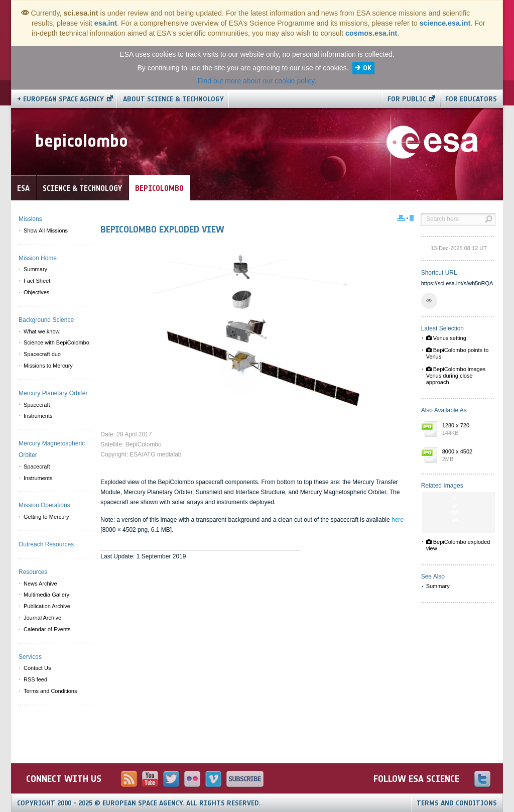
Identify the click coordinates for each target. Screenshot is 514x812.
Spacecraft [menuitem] (37, 405)
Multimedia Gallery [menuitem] (46, 595)
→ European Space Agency (60, 99)
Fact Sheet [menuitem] (37, 281)
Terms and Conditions (457, 803)
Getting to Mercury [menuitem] (46, 517)
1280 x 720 (466, 430)
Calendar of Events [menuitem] (47, 629)
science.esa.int (445, 23)
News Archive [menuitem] (40, 584)
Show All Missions (46, 230)
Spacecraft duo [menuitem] (42, 354)
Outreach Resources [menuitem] (46, 544)
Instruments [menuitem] (38, 416)
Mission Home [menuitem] (38, 258)
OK (367, 68)
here (398, 520)
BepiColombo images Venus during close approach (456, 376)
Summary (438, 586)
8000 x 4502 (466, 456)
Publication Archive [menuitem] (47, 606)
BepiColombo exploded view (458, 545)
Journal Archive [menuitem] (42, 618)
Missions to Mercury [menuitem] (48, 366)
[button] (429, 301)
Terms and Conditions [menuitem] (50, 691)
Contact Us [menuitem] (37, 668)
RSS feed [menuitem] (35, 679)
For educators (471, 99)
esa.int (106, 23)
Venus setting (446, 338)
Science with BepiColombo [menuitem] (56, 342)
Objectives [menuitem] (36, 292)
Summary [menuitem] (35, 269)
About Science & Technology (173, 99)
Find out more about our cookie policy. (257, 81)
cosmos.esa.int (371, 33)
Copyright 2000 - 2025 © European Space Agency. (139, 803)
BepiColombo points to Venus (458, 353)
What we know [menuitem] (42, 331)
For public (407, 99)
